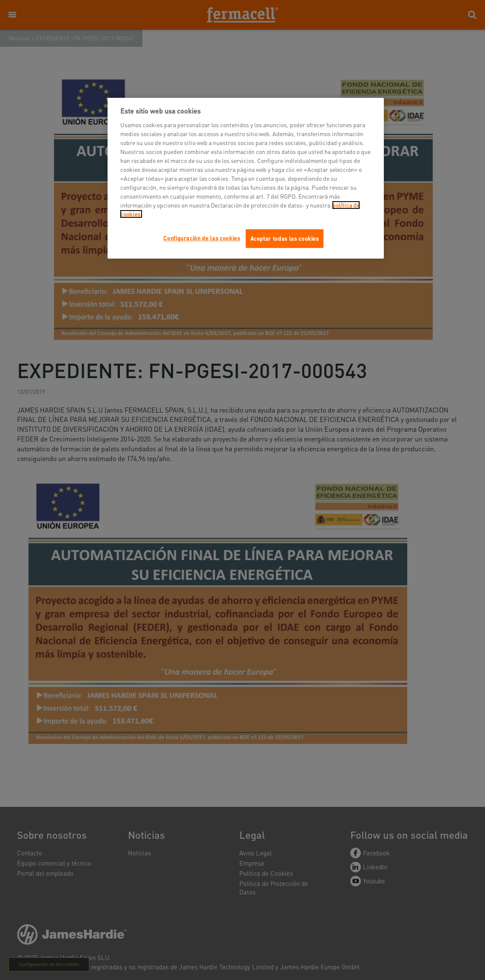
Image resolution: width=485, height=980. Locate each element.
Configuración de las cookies (201, 238)
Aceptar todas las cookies (285, 238)
